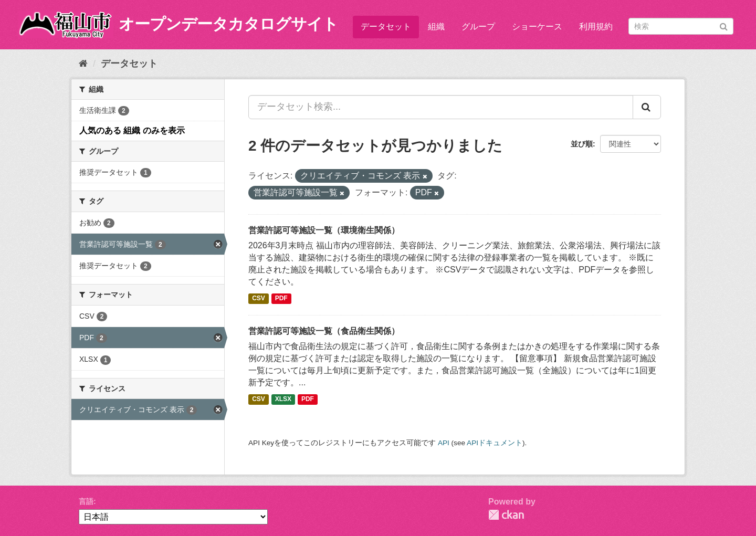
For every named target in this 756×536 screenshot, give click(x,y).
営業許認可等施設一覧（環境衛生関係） (324, 230)
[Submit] (724, 25)
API (444, 443)
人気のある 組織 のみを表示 (132, 130)
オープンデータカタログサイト (228, 24)
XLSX (283, 400)
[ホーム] (83, 64)
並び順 (582, 144)
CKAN (506, 515)
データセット (386, 27)
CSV (259, 299)
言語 (86, 501)
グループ (478, 27)
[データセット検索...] (441, 107)
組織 (436, 27)
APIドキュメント (495, 443)
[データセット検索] (681, 26)
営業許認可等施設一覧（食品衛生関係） (324, 331)
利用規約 (596, 27)
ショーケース (537, 27)
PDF (281, 299)
